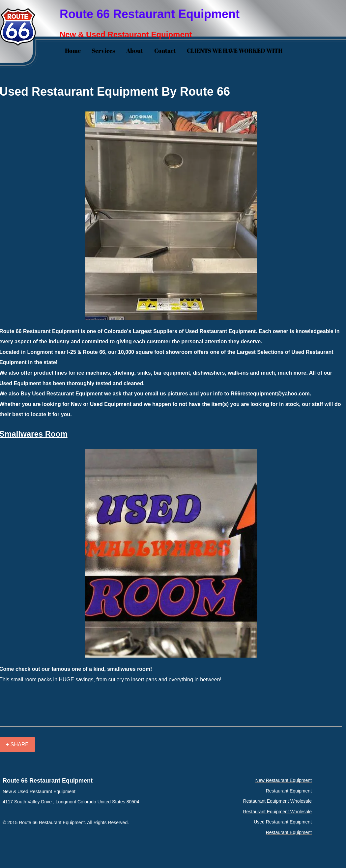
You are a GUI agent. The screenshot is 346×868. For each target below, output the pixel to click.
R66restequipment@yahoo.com (270, 394)
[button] (171, 216)
